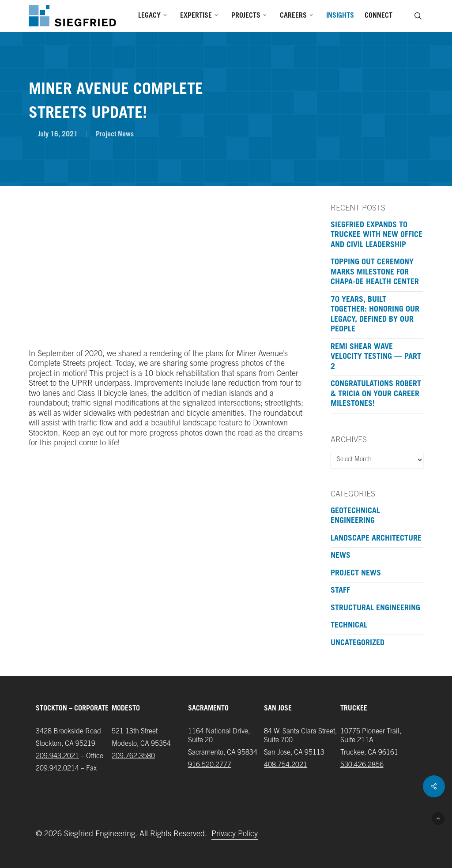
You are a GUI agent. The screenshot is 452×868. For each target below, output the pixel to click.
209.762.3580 (133, 756)
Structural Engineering (375, 609)
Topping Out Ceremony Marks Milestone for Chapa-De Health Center (375, 272)
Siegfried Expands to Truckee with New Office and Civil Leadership (377, 235)
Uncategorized (358, 643)
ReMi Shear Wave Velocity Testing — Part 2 (376, 357)
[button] (438, 818)
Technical (349, 626)
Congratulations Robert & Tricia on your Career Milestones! (376, 394)
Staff (340, 591)
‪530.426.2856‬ (362, 765)
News (341, 556)
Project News (115, 135)
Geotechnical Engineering (355, 517)
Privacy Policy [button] (235, 834)
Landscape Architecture (376, 539)
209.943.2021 (57, 756)
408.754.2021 (286, 765)
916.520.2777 (210, 765)
